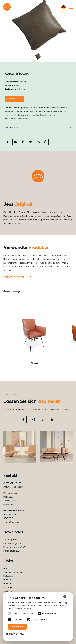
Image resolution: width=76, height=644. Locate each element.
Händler (7, 584)
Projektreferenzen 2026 (15, 547)
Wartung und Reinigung (14, 572)
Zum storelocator (18, 277)
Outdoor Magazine (12, 543)
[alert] (38, 617)
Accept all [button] (17, 627)
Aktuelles (8, 591)
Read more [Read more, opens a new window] (26, 609)
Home (6, 569)
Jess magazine (11, 540)
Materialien (9, 587)
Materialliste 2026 (12, 551)
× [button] (69, 596)
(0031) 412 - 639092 (13, 483)
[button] (16, 634)
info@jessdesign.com (13, 487)
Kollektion (8, 576)
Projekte (8, 580)
